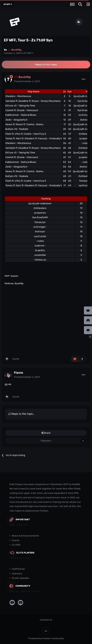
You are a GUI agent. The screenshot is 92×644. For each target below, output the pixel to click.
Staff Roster (18, 569)
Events (16, 540)
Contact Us (46, 620)
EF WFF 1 (29, 53)
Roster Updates (21, 578)
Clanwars (17, 574)
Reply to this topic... (22, 414)
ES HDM (16, 545)
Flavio (18, 373)
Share (46, 433)
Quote (16, 359)
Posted (27, 81)
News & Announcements (25, 536)
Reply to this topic (46, 65)
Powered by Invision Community (46, 638)
